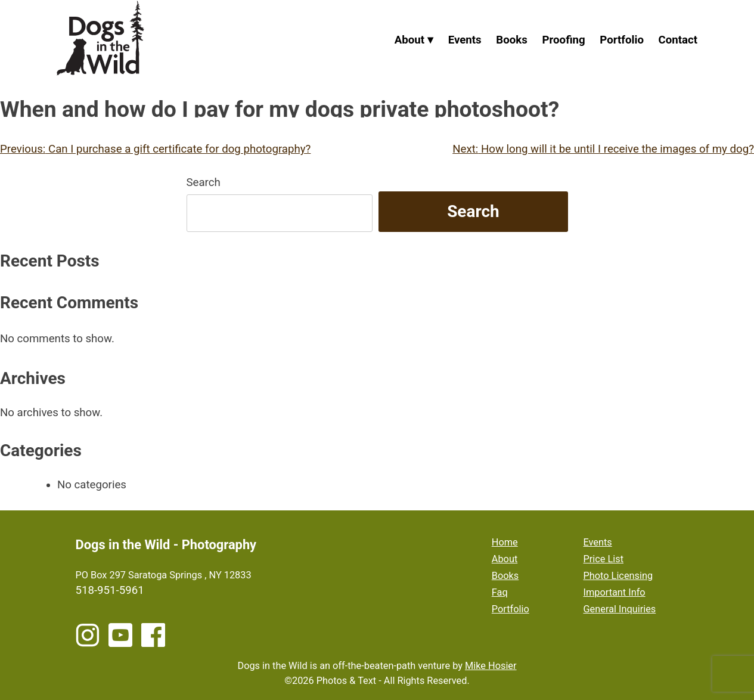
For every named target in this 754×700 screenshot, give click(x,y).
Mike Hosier (491, 666)
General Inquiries (620, 609)
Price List (604, 559)
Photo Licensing (618, 576)
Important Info (615, 592)
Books (512, 40)
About (409, 40)
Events (465, 40)
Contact (678, 40)
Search (204, 182)
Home (505, 542)
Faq (500, 592)
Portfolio (622, 40)
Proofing (564, 40)
